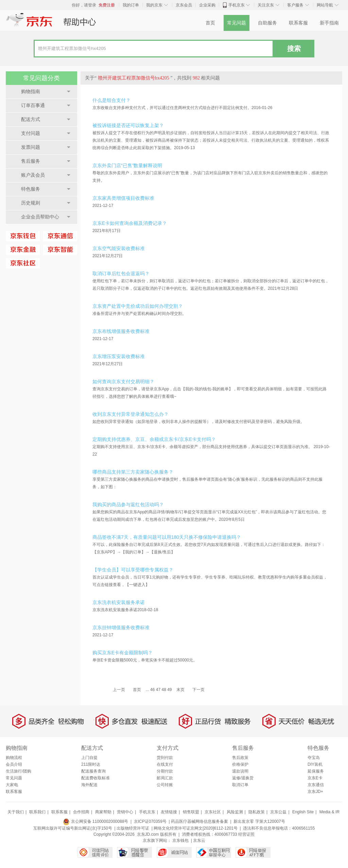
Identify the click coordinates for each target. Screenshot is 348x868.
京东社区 (213, 812)
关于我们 (16, 812)
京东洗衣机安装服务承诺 (119, 602)
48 (164, 690)
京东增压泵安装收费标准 (119, 356)
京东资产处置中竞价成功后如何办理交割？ (138, 306)
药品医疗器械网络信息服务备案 (199, 821)
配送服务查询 (93, 771)
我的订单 (131, 5)
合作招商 (81, 812)
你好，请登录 (84, 5)
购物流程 (14, 758)
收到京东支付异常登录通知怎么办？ (130, 414)
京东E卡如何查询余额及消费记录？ (130, 223)
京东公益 (278, 812)
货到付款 (165, 758)
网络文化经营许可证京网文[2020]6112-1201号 (196, 828)
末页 (180, 690)
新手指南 (329, 23)
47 (158, 690)
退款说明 (240, 771)
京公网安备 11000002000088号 (95, 821)
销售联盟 (191, 812)
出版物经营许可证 (133, 828)
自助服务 (267, 23)
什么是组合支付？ (111, 100)
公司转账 (165, 785)
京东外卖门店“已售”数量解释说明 (127, 165)
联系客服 (298, 23)
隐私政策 (257, 812)
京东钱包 (180, 840)
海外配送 (89, 785)
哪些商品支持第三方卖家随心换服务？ (133, 472)
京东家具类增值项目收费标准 (123, 198)
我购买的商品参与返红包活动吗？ (128, 504)
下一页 (198, 690)
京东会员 (184, 5)
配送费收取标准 (95, 778)
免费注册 (107, 5)
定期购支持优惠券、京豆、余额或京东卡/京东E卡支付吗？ (154, 439)
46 (152, 690)
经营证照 (246, 834)
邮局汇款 (165, 778)
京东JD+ (315, 792)
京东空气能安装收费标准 (119, 248)
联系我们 (37, 812)
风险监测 (235, 812)
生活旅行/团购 (19, 771)
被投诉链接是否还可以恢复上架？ (128, 125)
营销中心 (125, 812)
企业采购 (207, 5)
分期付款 (165, 771)
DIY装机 (315, 764)
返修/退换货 (243, 778)
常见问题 (237, 23)
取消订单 (240, 785)
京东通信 (316, 785)
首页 (210, 23)
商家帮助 (103, 812)
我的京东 (154, 5)
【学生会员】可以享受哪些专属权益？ (133, 570)
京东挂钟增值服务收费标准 (121, 627)
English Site (303, 812)
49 (169, 690)
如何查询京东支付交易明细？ (123, 382)
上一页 (119, 690)
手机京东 (237, 5)
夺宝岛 (314, 758)
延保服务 (316, 771)
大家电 (12, 785)
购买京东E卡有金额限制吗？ (123, 653)
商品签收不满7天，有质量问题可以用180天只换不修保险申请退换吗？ (167, 537)
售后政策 (240, 758)
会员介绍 (14, 764)
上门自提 (89, 758)
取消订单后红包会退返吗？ (121, 273)
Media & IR (329, 812)
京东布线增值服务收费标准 (121, 331)
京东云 (199, 840)
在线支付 (165, 764)
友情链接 (169, 812)
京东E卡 (315, 778)
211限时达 (91, 764)
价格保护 (240, 764)
